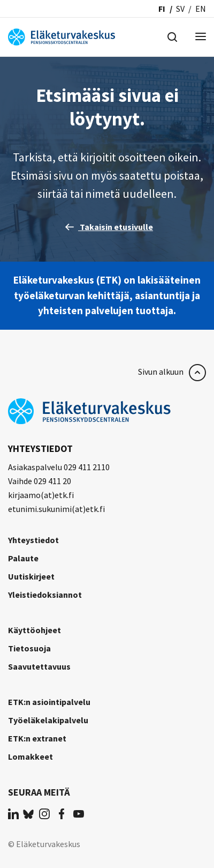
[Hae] (172, 36)
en (201, 9)
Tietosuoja (29, 648)
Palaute (23, 558)
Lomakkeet (30, 756)
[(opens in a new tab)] (13, 813)
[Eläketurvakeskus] (62, 36)
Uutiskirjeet (31, 576)
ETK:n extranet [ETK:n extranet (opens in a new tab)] (37, 738)
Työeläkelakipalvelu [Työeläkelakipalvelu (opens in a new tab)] (48, 720)
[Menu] (201, 37)
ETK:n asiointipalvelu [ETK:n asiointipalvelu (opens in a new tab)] (49, 702)
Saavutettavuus (39, 666)
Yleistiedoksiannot (45, 595)
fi (162, 9)
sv (180, 9)
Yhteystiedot (33, 540)
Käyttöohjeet (35, 630)
